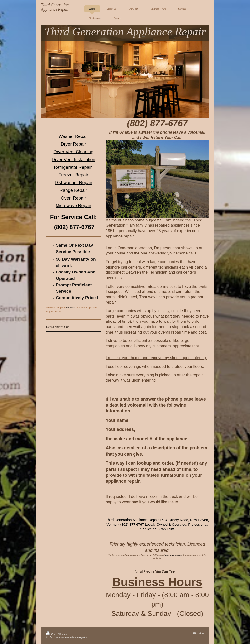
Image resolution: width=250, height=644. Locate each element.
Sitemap (62, 634)
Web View (199, 633)
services (71, 308)
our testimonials (174, 555)
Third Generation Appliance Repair (55, 7)
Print (52, 634)
